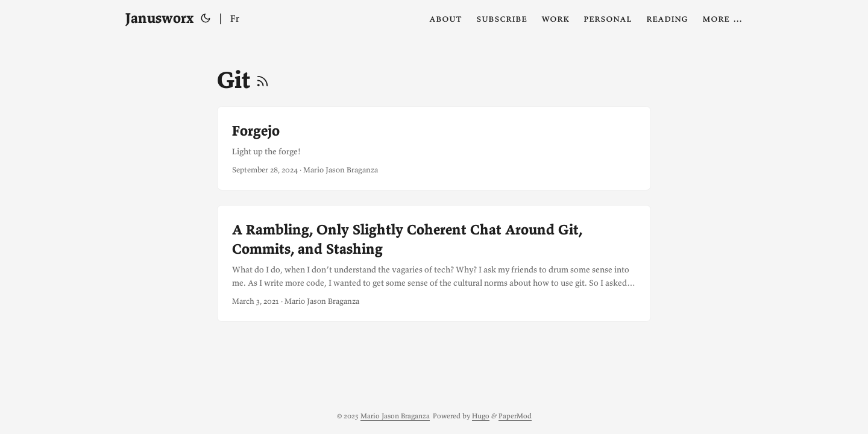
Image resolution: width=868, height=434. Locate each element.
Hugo (481, 416)
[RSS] (263, 80)
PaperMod (515, 416)
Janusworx (159, 18)
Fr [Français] (235, 18)
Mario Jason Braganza (395, 416)
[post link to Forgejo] (434, 148)
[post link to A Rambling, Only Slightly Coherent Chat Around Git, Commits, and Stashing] (434, 263)
